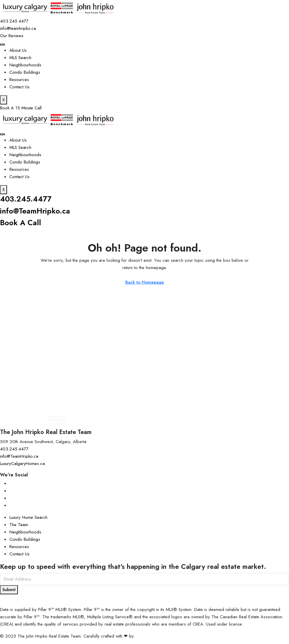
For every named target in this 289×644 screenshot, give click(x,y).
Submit (9, 589)
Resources (19, 80)
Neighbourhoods (25, 65)
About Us (18, 50)
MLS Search (20, 58)
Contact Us (19, 87)
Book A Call (21, 222)
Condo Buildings (25, 72)
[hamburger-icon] (2, 44)
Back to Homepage (145, 282)
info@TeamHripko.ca (37, 210)
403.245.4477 (27, 199)
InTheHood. (146, 636)
